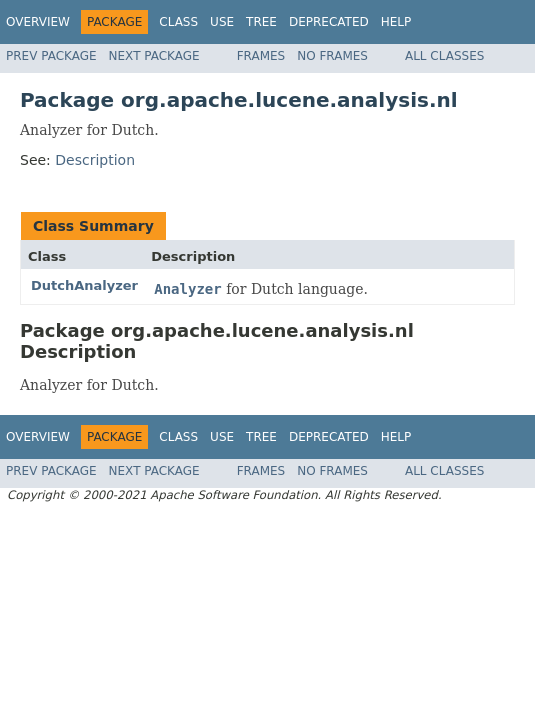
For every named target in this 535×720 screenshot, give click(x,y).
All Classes (444, 56)
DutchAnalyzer (84, 285)
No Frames (332, 56)
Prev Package (51, 56)
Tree (261, 22)
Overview (38, 22)
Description (95, 160)
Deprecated (329, 22)
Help (396, 22)
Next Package (154, 56)
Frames (261, 56)
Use (222, 22)
